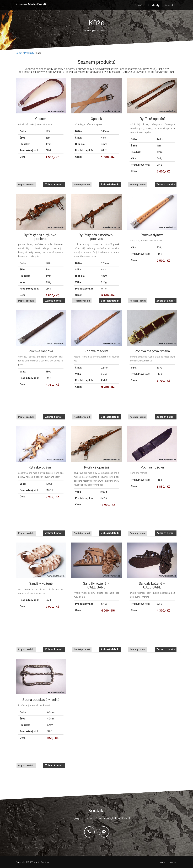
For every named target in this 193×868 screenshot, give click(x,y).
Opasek (41, 119)
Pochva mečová (41, 351)
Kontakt (170, 5)
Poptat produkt (26, 185)
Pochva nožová (152, 467)
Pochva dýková (152, 235)
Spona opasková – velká (41, 700)
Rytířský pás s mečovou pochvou (96, 237)
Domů (138, 5)
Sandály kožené (41, 583)
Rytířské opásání (152, 119)
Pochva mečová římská (152, 351)
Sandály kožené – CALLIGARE (96, 585)
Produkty (154, 5)
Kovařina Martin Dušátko (32, 4)
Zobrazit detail (54, 185)
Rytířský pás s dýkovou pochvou (41, 237)
